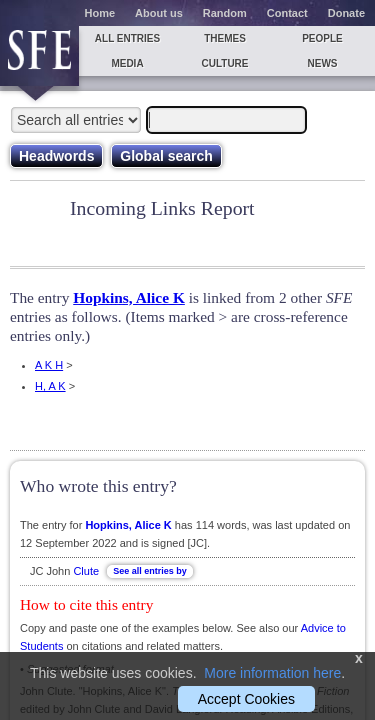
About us (159, 13)
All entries (127, 38)
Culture (224, 63)
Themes (225, 38)
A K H (49, 365)
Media (127, 63)
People (322, 38)
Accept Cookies (246, 699)
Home (100, 13)
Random (225, 13)
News (323, 63)
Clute (86, 571)
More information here (272, 673)
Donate (346, 13)
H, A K (50, 386)
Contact (287, 13)
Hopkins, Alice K (129, 297)
